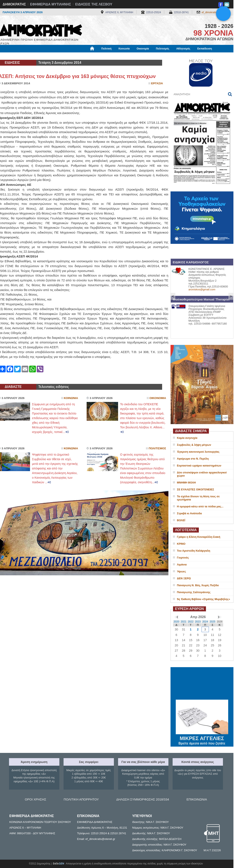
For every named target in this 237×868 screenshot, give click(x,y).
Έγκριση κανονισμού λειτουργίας (198, 452)
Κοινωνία (124, 49)
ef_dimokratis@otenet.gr (216, 12)
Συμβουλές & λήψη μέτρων (194, 445)
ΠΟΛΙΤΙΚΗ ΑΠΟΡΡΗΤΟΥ (81, 799)
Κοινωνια (71, 398)
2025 (213, 622)
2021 (184, 622)
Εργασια (157, 83)
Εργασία (32, 56)
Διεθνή (101, 56)
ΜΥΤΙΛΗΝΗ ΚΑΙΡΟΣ (202, 684)
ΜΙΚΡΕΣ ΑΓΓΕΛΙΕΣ (202, 738)
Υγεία (70, 56)
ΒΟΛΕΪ (181, 520)
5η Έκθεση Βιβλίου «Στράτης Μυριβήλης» (204, 599)
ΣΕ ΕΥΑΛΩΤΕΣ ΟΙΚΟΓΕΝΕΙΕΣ (196, 489)
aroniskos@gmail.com (202, 289)
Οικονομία (143, 49)
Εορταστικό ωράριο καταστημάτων (199, 466)
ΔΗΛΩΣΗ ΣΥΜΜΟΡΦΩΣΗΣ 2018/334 (143, 799)
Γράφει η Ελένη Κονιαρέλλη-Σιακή (199, 537)
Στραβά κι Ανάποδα (189, 513)
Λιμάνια (182, 565)
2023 (198, 622)
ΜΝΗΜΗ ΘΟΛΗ (186, 483)
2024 (205, 622)
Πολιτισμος (157, 448)
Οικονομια (158, 398)
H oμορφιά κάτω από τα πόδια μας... (200, 506)
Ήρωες (182, 571)
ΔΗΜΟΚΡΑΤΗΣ (14, 4)
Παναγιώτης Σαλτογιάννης (194, 592)
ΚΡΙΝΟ (181, 544)
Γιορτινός (183, 558)
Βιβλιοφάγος (52, 56)
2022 (191, 622)
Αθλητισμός (183, 49)
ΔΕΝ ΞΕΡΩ (184, 578)
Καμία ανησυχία (187, 438)
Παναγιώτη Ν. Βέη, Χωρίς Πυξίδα (198, 585)
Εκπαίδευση (205, 49)
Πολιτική (106, 49)
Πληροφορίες (120, 56)
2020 (176, 622)
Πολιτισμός (163, 49)
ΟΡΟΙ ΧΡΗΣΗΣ (35, 799)
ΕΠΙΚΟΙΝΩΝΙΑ (197, 799)
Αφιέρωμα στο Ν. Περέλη (193, 459)
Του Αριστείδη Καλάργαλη (194, 551)
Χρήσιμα (85, 56)
